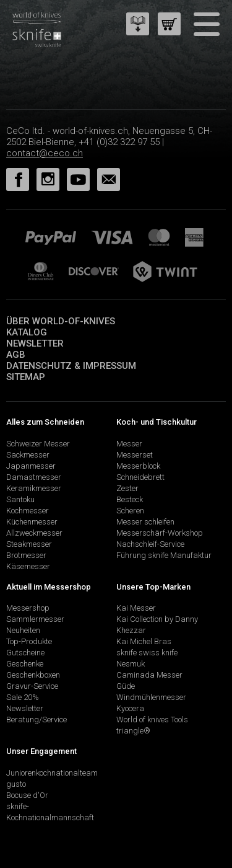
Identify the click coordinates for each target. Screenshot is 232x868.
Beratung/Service (37, 720)
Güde (126, 686)
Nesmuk (131, 664)
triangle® (133, 731)
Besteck (130, 499)
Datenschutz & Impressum (71, 366)
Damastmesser (34, 477)
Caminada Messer (149, 675)
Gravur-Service (32, 686)
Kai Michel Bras (144, 641)
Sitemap (26, 377)
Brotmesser (26, 555)
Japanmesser (31, 466)
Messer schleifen (145, 522)
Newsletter (35, 343)
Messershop (28, 608)
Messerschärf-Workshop (160, 533)
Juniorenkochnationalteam (52, 773)
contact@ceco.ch (45, 153)
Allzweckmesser (34, 533)
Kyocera (130, 708)
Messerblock (138, 466)
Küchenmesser (32, 522)
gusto (16, 784)
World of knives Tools (152, 720)
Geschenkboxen (33, 675)
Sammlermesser (35, 619)
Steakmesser (29, 544)
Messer (129, 444)
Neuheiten (23, 630)
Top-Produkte (29, 641)
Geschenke (25, 664)
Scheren (130, 511)
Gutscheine (25, 653)
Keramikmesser (34, 488)
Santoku (20, 499)
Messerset (135, 455)
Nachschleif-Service (150, 544)
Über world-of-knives (61, 321)
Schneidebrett (140, 477)
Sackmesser (28, 455)
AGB (16, 355)
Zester (127, 488)
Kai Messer (136, 608)
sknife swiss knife (147, 653)
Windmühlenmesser (151, 697)
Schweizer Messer (38, 444)
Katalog (27, 332)
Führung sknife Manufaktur (164, 555)
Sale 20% (23, 697)
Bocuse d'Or (27, 795)
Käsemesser (28, 566)
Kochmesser (28, 511)
